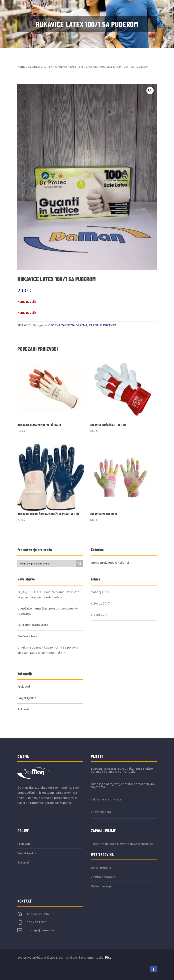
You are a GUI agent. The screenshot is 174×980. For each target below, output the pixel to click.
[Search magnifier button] (80, 563)
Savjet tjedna (27, 698)
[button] (150, 90)
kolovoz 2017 (100, 603)
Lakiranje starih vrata (33, 625)
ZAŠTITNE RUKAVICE (83, 67)
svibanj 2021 (100, 592)
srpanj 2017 (99, 615)
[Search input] (47, 563)
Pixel (109, 957)
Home (21, 67)
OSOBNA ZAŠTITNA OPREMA (47, 67)
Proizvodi (24, 686)
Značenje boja (27, 636)
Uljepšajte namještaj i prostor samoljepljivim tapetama (123, 785)
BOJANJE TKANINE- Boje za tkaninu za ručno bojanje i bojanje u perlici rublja (122, 770)
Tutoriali (23, 709)
